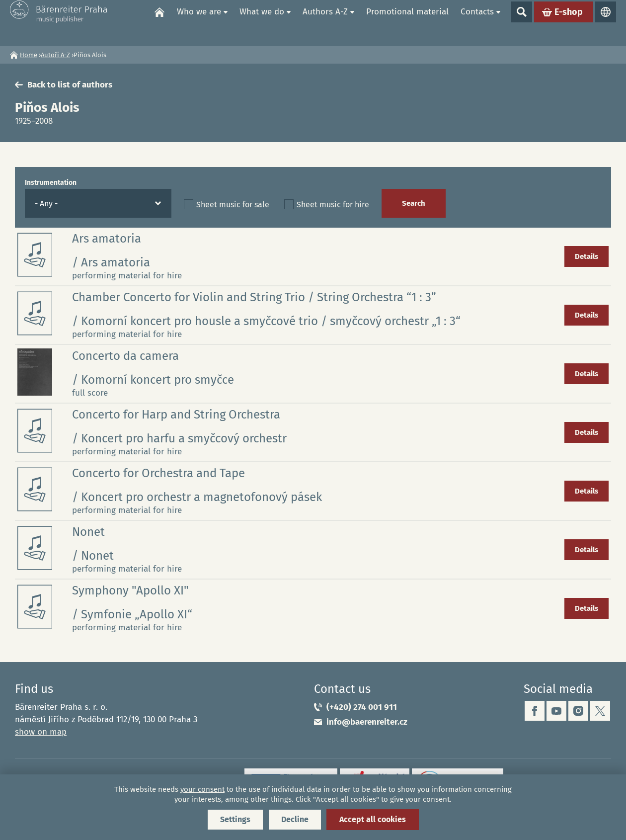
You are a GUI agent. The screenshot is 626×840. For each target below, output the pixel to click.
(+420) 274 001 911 (362, 707)
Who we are (199, 23)
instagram (578, 711)
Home (159, 23)
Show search (522, 23)
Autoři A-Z (55, 55)
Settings (235, 819)
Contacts (477, 23)
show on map (41, 732)
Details (587, 256)
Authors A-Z (325, 23)
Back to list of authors (70, 85)
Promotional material (407, 23)
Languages (606, 23)
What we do (262, 23)
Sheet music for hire (333, 205)
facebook (535, 711)
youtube (556, 711)
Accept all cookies (373, 819)
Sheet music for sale (233, 205)
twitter (600, 711)
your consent (202, 789)
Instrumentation (51, 183)
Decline (295, 819)
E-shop (569, 23)
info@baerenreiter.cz (367, 722)
